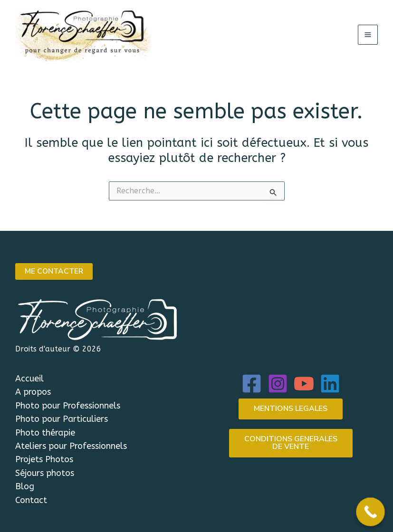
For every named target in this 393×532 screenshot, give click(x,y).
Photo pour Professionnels (68, 406)
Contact (31, 500)
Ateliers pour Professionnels (71, 446)
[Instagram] (278, 384)
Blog (25, 486)
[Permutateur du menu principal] (368, 35)
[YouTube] (304, 384)
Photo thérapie (45, 433)
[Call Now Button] (370, 512)
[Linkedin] (330, 384)
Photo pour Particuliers (62, 419)
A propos (33, 392)
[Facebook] (252, 384)
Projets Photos (44, 460)
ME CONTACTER (55, 272)
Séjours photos (45, 473)
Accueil (29, 379)
